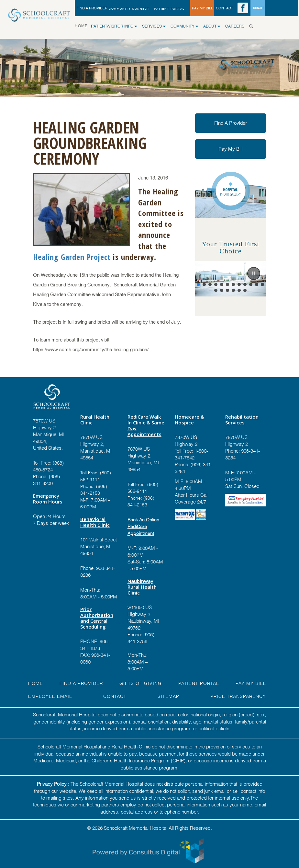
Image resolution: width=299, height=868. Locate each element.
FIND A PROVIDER (92, 8)
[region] (231, 279)
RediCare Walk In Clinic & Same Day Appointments (146, 425)
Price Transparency (238, 696)
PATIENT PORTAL (169, 9)
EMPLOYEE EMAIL (50, 696)
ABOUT (212, 26)
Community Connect (129, 9)
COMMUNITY (184, 26)
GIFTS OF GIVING (141, 683)
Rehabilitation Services (242, 420)
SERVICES (154, 26)
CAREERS (235, 26)
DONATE (259, 8)
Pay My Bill (230, 149)
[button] (254, 273)
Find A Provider (231, 123)
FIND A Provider (81, 683)
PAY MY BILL (202, 8)
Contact (115, 696)
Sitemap (168, 696)
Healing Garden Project (72, 257)
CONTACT (225, 8)
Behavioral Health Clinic (95, 522)
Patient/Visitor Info (114, 26)
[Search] (253, 26)
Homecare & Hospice (189, 420)
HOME (83, 25)
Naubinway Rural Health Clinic (142, 587)
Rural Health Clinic (95, 420)
